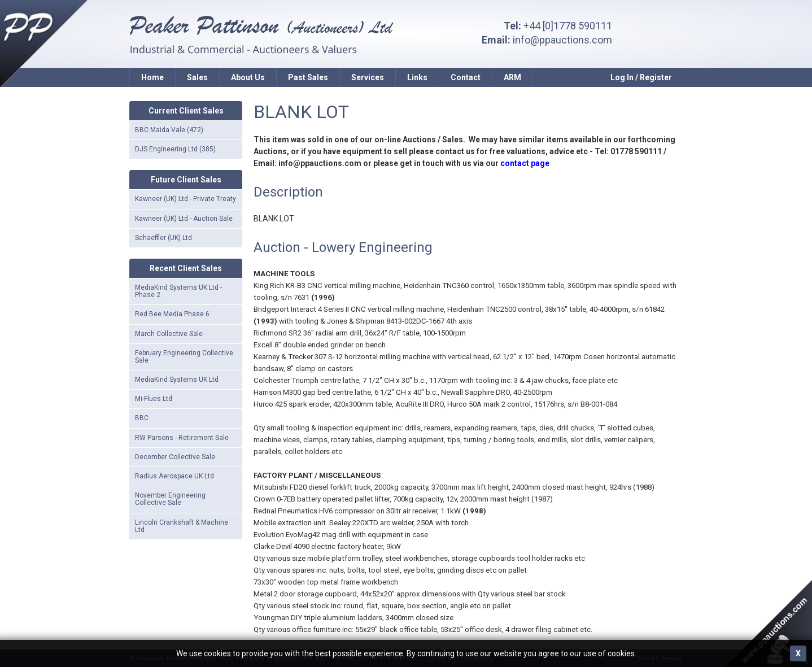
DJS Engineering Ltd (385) (175, 149)
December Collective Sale (175, 457)
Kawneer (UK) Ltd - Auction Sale (184, 219)
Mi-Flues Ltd (154, 399)
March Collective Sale (169, 334)
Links (417, 77)
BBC (142, 418)
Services (368, 77)
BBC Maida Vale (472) (169, 130)
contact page (525, 163)
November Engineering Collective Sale (170, 499)
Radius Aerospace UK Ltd (174, 476)
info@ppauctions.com (562, 40)
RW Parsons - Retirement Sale (182, 438)
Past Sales (308, 77)
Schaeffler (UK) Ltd (163, 238)
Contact (466, 77)
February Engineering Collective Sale (184, 357)
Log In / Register (641, 77)
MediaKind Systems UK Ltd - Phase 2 (178, 291)
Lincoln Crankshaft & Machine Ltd (182, 526)
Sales (197, 77)
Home (152, 77)
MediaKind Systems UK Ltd (177, 380)
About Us (248, 77)
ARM (512, 77)
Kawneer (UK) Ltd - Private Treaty (185, 199)
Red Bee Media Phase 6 (172, 314)
